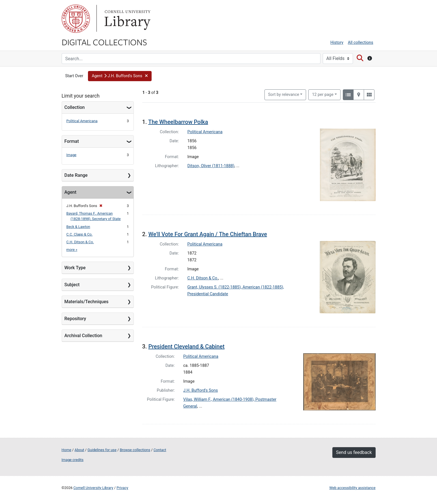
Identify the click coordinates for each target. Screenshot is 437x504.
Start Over (74, 76)
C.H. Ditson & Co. (80, 242)
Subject (72, 285)
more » (72, 250)
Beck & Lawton (78, 227)
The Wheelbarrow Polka (178, 122)
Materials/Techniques (87, 302)
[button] (120, 76)
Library (127, 19)
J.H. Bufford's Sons (201, 390)
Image (72, 155)
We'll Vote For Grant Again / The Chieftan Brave (208, 234)
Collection (75, 107)
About (79, 450)
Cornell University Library (93, 488)
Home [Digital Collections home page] (66, 450)
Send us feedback (354, 452)
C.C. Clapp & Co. (80, 234)
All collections (361, 43)
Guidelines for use (102, 450)
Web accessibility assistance (352, 488)
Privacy (122, 488)
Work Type (75, 268)
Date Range (76, 175)
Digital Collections (104, 42)
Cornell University (76, 19)
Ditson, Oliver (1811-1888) (211, 166)
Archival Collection (83, 336)
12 (323, 94)
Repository (75, 319)
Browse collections (135, 450)
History (337, 43)
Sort (284, 95)
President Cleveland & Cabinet (186, 346)
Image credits (73, 460)
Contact (160, 450)
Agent (70, 192)
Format (72, 141)
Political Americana (82, 121)
